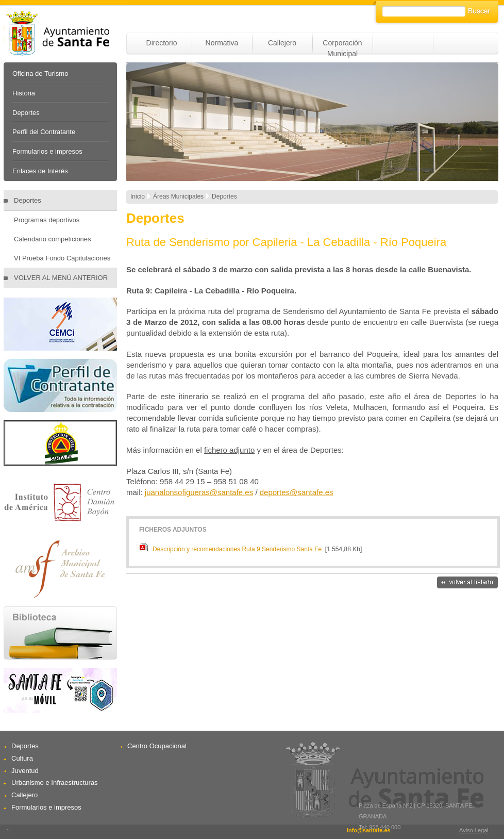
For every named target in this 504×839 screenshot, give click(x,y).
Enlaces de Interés (40, 171)
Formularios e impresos (47, 151)
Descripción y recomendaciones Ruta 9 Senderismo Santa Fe (237, 549)
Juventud (25, 771)
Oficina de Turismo (40, 73)
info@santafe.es (369, 830)
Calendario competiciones (53, 239)
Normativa (222, 43)
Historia (24, 93)
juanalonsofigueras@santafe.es (199, 492)
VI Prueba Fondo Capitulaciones (62, 258)
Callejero (282, 43)
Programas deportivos (47, 220)
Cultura (22, 758)
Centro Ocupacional (157, 746)
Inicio (138, 196)
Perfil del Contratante (44, 132)
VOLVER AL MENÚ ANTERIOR (61, 278)
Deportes (26, 113)
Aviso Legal (474, 830)
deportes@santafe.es (297, 492)
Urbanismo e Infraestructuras (55, 783)
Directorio (162, 43)
